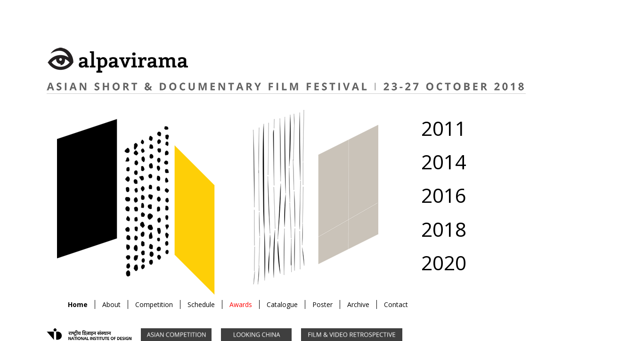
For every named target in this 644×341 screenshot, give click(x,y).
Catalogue (282, 304)
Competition (154, 304)
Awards (241, 304)
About (111, 304)
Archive (358, 304)
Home (78, 304)
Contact (396, 304)
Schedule (201, 304)
